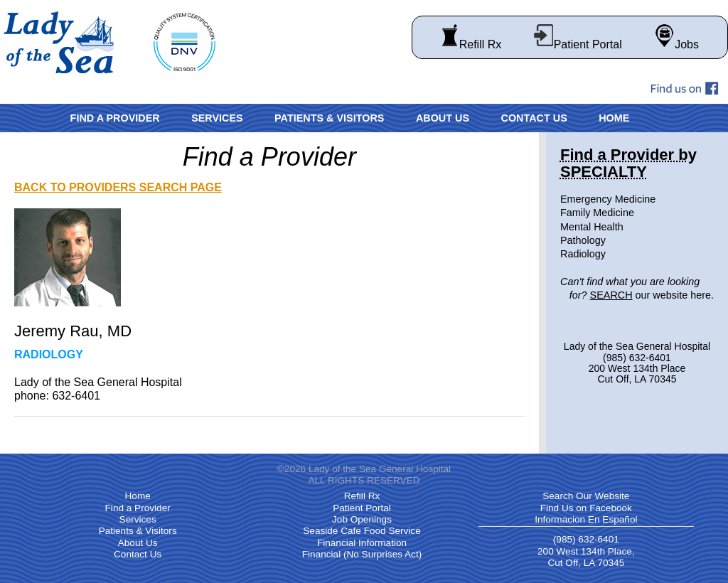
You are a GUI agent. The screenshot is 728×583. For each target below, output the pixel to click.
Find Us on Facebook (586, 508)
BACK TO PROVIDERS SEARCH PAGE (118, 187)
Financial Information (362, 543)
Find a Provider (115, 118)
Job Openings (362, 519)
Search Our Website (586, 496)
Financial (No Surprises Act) (362, 554)
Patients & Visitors (329, 118)
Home (614, 118)
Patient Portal (578, 44)
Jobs (676, 44)
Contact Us (534, 118)
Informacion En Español (586, 519)
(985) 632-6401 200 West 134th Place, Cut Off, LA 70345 (586, 551)
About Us (443, 118)
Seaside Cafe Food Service (362, 531)
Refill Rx (471, 44)
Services (217, 118)
